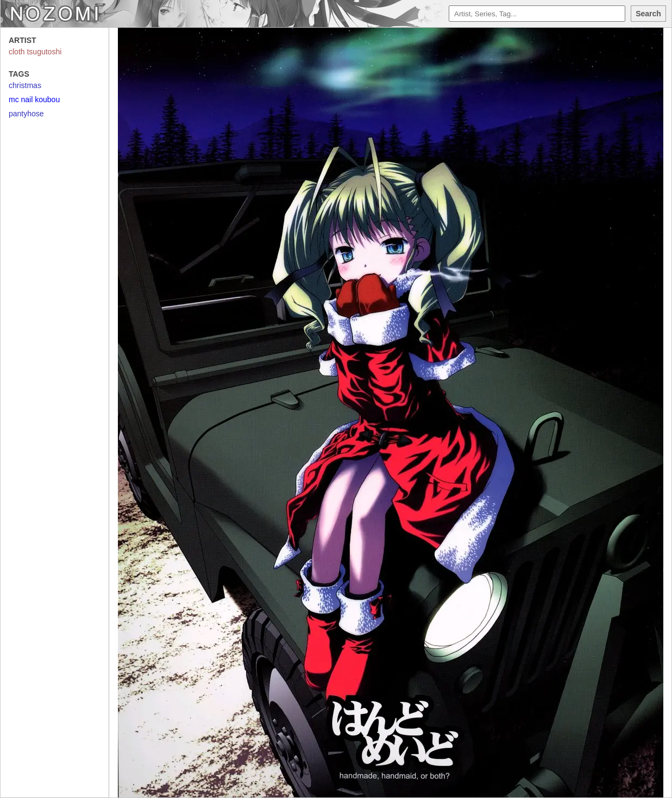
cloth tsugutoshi (35, 52)
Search (648, 14)
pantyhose (26, 114)
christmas (25, 85)
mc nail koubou (34, 99)
